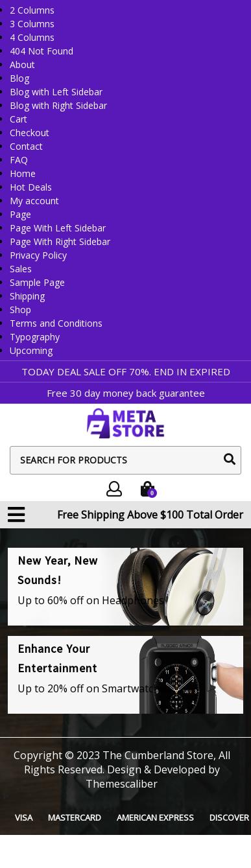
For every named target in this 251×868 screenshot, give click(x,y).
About (22, 65)
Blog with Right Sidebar (58, 105)
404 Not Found (42, 51)
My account (34, 201)
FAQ (19, 160)
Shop (20, 310)
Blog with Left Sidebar (56, 92)
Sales (21, 269)
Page (20, 214)
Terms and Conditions (56, 323)
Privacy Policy (38, 255)
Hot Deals (31, 187)
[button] (16, 515)
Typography (35, 337)
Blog (19, 78)
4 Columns (32, 37)
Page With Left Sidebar (58, 228)
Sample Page (37, 282)
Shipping (27, 296)
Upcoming (31, 350)
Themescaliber (122, 784)
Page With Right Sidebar (60, 241)
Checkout (30, 133)
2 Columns (32, 10)
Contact (26, 146)
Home (23, 173)
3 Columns (32, 24)
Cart (18, 119)
